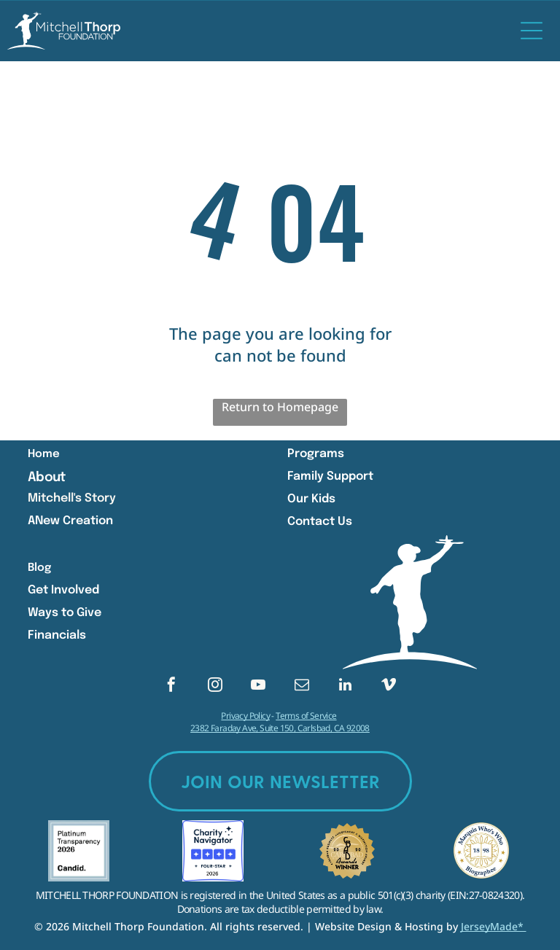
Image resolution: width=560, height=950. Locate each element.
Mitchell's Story (72, 498)
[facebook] (171, 686)
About (46, 478)
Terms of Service (306, 716)
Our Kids (311, 499)
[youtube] (258, 686)
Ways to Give (65, 613)
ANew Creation (70, 521)
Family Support (330, 476)
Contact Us (320, 522)
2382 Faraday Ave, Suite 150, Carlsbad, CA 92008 (280, 728)
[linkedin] (345, 686)
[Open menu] (532, 31)
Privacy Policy (245, 716)
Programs (316, 454)
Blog (39, 568)
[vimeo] (389, 686)
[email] (302, 686)
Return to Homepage (280, 407)
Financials (57, 635)
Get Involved (63, 590)
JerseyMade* (494, 926)
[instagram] (215, 686)
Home (44, 454)
